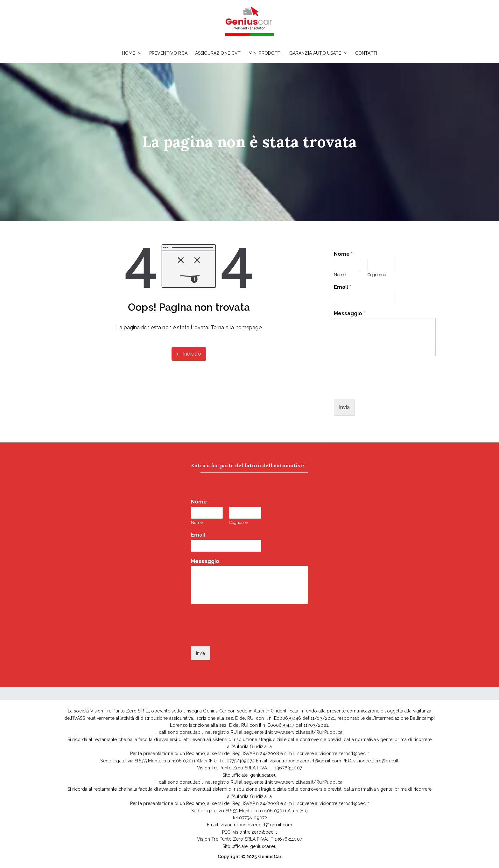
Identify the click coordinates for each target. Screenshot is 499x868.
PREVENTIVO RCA (168, 53)
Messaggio (349, 313)
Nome (343, 254)
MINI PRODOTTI (265, 53)
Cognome (377, 275)
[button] (138, 53)
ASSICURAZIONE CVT (218, 53)
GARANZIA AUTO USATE (318, 53)
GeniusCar (270, 857)
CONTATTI (366, 53)
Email (342, 287)
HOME (132, 53)
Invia (344, 407)
